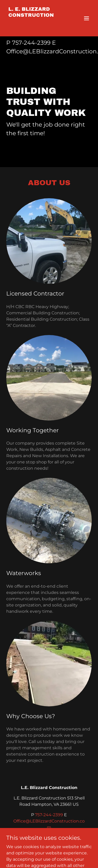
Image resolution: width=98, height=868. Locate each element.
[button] (87, 18)
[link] (36, 27)
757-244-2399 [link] (31, 43)
